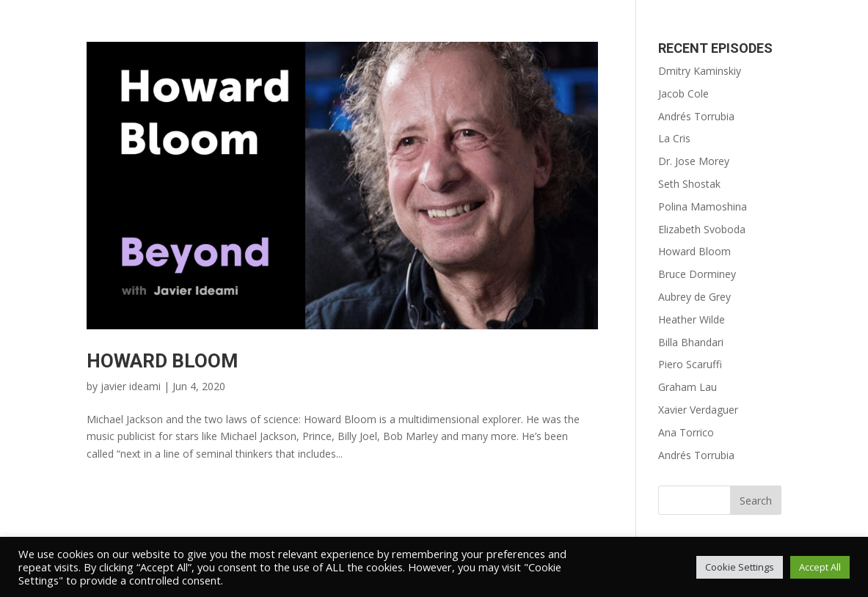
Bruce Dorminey (697, 274)
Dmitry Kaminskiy (700, 71)
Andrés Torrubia (696, 116)
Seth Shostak (689, 184)
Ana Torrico (686, 432)
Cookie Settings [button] (740, 567)
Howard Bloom (162, 361)
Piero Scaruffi (690, 364)
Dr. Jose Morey (694, 161)
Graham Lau (688, 387)
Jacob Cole (683, 94)
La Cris (674, 138)
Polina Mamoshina (703, 206)
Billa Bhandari (691, 342)
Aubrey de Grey (694, 297)
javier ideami (131, 386)
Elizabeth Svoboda (702, 229)
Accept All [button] (820, 567)
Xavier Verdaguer (698, 410)
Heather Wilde (692, 319)
